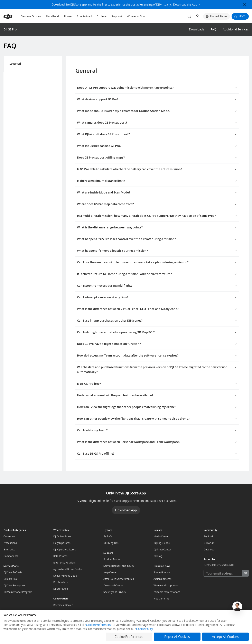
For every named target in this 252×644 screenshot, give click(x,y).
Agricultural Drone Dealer (68, 569)
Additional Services (236, 30)
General (12, 64)
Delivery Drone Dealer (66, 576)
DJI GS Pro (10, 29)
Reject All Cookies (177, 637)
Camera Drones (31, 16)
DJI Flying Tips (111, 543)
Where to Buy (136, 16)
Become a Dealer (63, 605)
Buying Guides (162, 543)
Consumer (9, 536)
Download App (126, 510)
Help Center (110, 572)
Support (117, 16)
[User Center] (197, 16)
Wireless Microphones (166, 585)
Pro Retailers (60, 582)
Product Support (113, 559)
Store (242, 16)
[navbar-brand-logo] (13, 16)
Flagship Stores (62, 543)
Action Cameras (162, 579)
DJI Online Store (62, 536)
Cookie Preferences (99, 625)
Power (68, 16)
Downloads (197, 30)
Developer (209, 550)
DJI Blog (158, 556)
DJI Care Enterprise (14, 585)
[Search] (189, 16)
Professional (11, 543)
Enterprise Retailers (64, 563)
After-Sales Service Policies (119, 579)
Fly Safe (108, 536)
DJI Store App (61, 589)
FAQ (213, 30)
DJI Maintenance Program (18, 592)
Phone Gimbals (162, 572)
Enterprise (9, 550)
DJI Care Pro (10, 579)
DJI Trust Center (162, 550)
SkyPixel (208, 536)
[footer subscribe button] (245, 573)
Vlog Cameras (161, 599)
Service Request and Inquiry (119, 566)
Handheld (53, 16)
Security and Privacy (115, 592)
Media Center (161, 536)
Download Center (113, 585)
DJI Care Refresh (13, 572)
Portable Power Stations (167, 592)
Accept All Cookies (225, 637)
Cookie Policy (144, 629)
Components (11, 556)
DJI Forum (209, 543)
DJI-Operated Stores (65, 550)
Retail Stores (60, 556)
